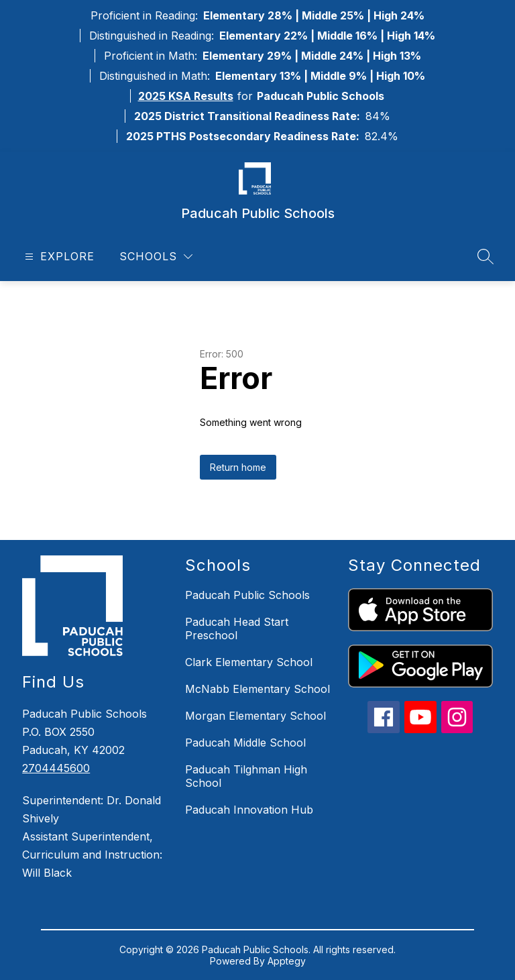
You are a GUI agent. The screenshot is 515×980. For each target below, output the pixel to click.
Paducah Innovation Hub (249, 810)
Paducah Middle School (245, 743)
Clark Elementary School (249, 662)
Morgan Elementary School (255, 716)
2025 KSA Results (186, 96)
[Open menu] (58, 257)
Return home (238, 467)
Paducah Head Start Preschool (237, 629)
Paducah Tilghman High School (246, 776)
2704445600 (56, 768)
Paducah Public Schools (247, 595)
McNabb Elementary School (257, 689)
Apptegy (287, 961)
